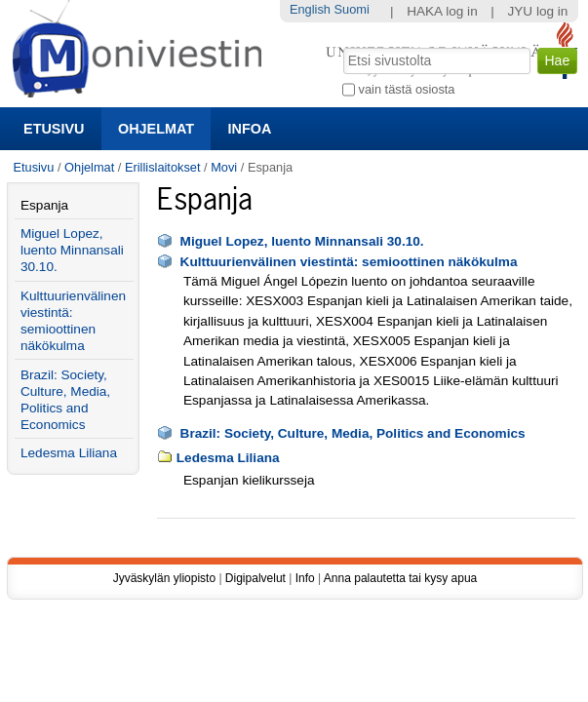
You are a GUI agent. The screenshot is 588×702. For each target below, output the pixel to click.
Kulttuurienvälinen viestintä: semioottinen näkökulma (349, 262)
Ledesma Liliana (228, 458)
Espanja (44, 205)
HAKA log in (442, 11)
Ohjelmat (156, 129)
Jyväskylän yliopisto (164, 578)
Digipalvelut (255, 578)
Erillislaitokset (163, 167)
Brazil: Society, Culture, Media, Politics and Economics (353, 433)
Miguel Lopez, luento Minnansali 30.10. (302, 241)
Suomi (352, 9)
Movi (224, 167)
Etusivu (54, 129)
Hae (342, 46)
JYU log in (537, 11)
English (310, 9)
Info (305, 578)
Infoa (250, 129)
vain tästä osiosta (407, 89)
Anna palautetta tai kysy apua (400, 578)
